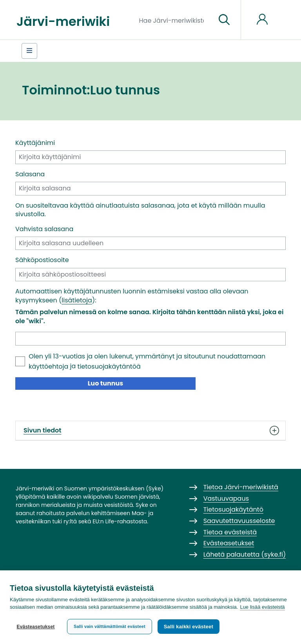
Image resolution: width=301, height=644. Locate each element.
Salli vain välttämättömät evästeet (110, 626)
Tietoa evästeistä (230, 532)
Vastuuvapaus (226, 498)
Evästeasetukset (35, 627)
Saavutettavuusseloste (239, 521)
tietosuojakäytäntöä (109, 366)
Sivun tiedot (150, 431)
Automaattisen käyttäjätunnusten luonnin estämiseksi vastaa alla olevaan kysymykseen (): (132, 296)
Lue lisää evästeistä (262, 607)
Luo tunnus (106, 383)
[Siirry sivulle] (224, 20)
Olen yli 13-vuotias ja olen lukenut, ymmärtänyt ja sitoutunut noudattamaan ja (147, 361)
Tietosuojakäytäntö (233, 509)
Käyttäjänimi (35, 143)
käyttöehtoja (48, 366)
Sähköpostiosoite (42, 260)
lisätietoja (77, 300)
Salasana (30, 174)
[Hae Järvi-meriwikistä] (175, 20)
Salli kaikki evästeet (189, 627)
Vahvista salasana (44, 229)
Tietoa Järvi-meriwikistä (241, 487)
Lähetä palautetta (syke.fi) (245, 554)
